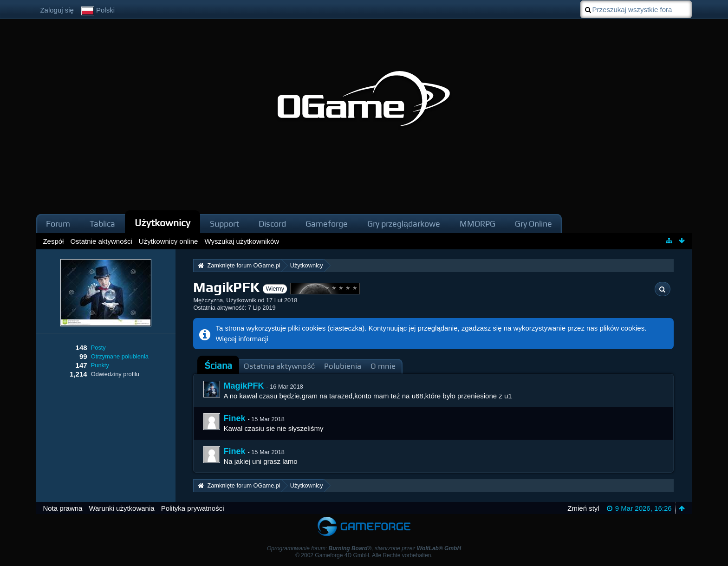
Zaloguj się (57, 10)
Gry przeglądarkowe (404, 224)
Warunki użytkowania (121, 508)
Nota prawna (62, 508)
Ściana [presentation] (218, 366)
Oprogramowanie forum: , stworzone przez (364, 548)
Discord (272, 224)
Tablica (102, 224)
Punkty (100, 365)
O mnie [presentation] (383, 366)
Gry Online (533, 224)
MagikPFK (244, 386)
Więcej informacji (242, 339)
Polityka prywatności (193, 508)
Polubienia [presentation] (343, 366)
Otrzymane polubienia (120, 356)
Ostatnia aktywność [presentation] (279, 366)
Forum (58, 224)
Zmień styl (583, 508)
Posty (98, 348)
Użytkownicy (162, 223)
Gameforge (327, 224)
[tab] (218, 366)
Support (224, 224)
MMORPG (478, 224)
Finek (234, 418)
